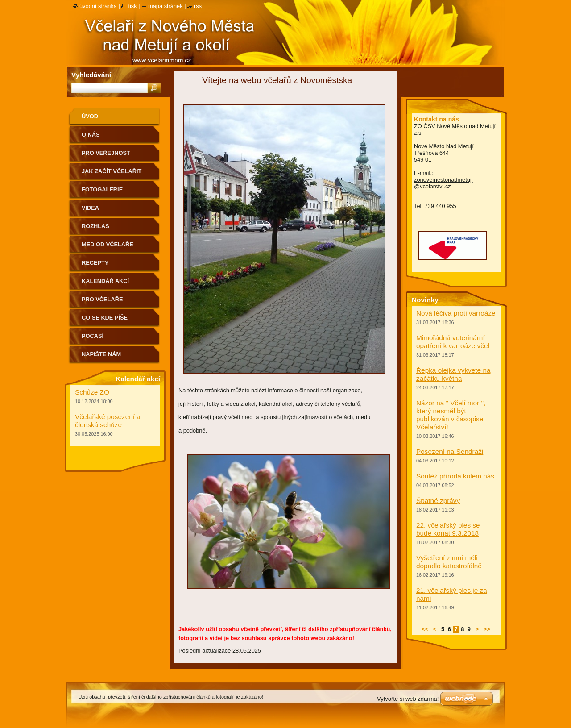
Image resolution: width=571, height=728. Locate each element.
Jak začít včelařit (112, 171)
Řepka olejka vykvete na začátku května (453, 374)
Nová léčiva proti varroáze (456, 313)
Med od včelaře (108, 244)
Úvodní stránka (98, 6)
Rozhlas (95, 226)
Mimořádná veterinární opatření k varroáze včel (453, 342)
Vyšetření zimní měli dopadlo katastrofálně (449, 562)
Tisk (132, 6)
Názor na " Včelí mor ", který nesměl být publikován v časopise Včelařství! (451, 415)
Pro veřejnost (106, 153)
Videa (90, 208)
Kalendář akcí (105, 281)
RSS (198, 6)
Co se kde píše (105, 318)
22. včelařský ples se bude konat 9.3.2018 (448, 529)
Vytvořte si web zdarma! (408, 699)
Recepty (95, 263)
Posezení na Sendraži (450, 451)
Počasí (93, 336)
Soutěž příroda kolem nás (455, 476)
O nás (91, 135)
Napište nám (101, 354)
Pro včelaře (102, 299)
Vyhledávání (91, 75)
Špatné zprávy (438, 501)
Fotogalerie (102, 189)
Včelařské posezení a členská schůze (108, 421)
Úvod (90, 116)
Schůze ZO (92, 392)
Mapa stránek (166, 6)
